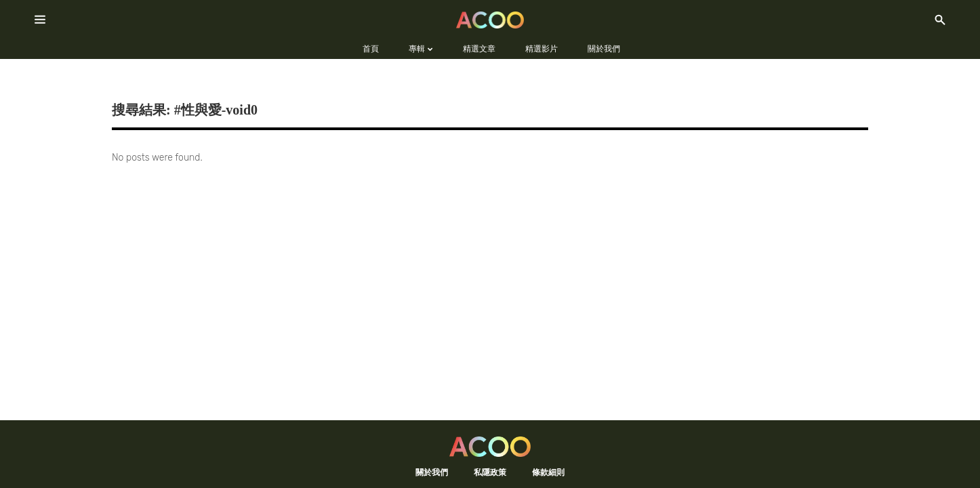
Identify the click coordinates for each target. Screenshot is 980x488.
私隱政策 (490, 472)
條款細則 (548, 472)
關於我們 (432, 472)
